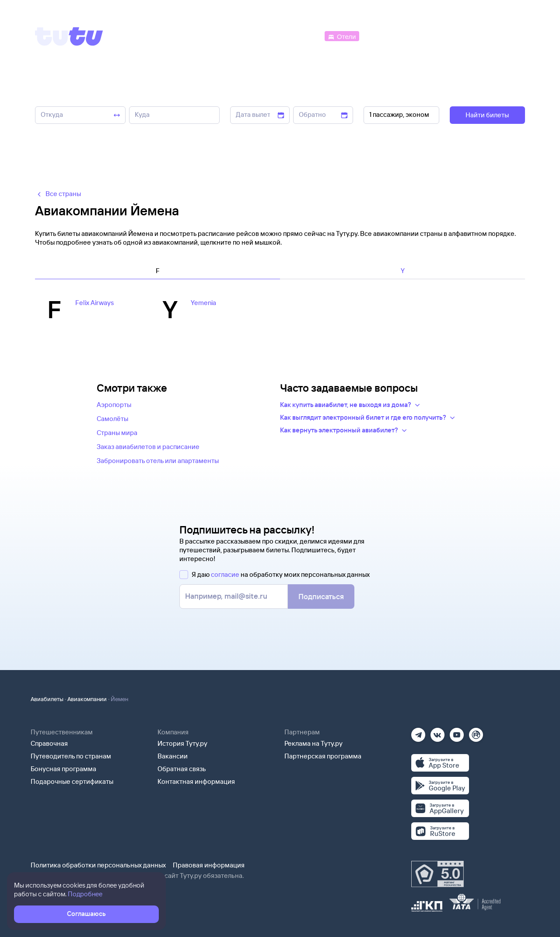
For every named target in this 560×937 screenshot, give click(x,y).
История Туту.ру (182, 743)
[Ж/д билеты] (258, 36)
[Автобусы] (304, 36)
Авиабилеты (47, 699)
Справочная (49, 743)
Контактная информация (196, 781)
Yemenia (203, 303)
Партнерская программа (323, 756)
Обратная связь (182, 769)
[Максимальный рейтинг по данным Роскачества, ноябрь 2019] (437, 874)
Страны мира (117, 433)
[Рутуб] (476, 732)
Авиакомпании (87, 699)
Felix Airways (94, 303)
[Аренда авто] (460, 36)
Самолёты (112, 419)
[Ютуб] (457, 732)
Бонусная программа (63, 769)
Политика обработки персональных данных (98, 865)
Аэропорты (114, 405)
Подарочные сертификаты (72, 781)
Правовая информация (209, 865)
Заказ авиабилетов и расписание (148, 447)
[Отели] (342, 36)
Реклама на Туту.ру (313, 743)
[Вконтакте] (437, 732)
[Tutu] (69, 36)
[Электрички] (382, 36)
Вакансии (173, 756)
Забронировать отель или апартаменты (158, 461)
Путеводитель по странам (71, 756)
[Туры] (421, 36)
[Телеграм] (418, 732)
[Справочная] (507, 36)
